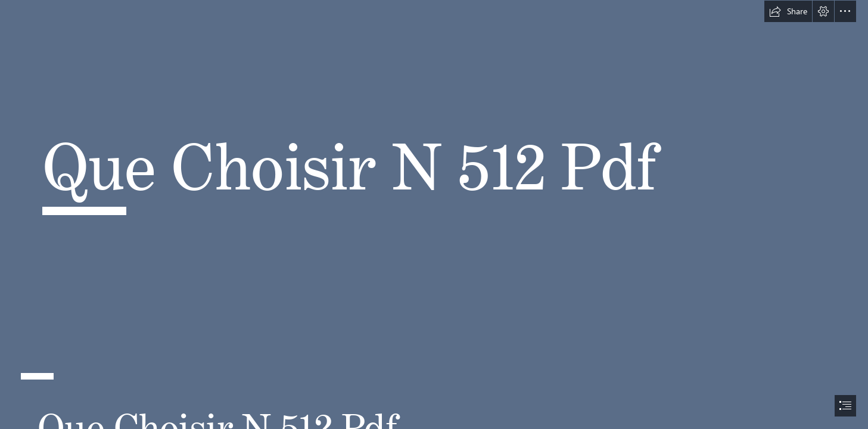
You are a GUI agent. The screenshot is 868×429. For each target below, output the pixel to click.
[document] (434, 214)
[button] (788, 11)
